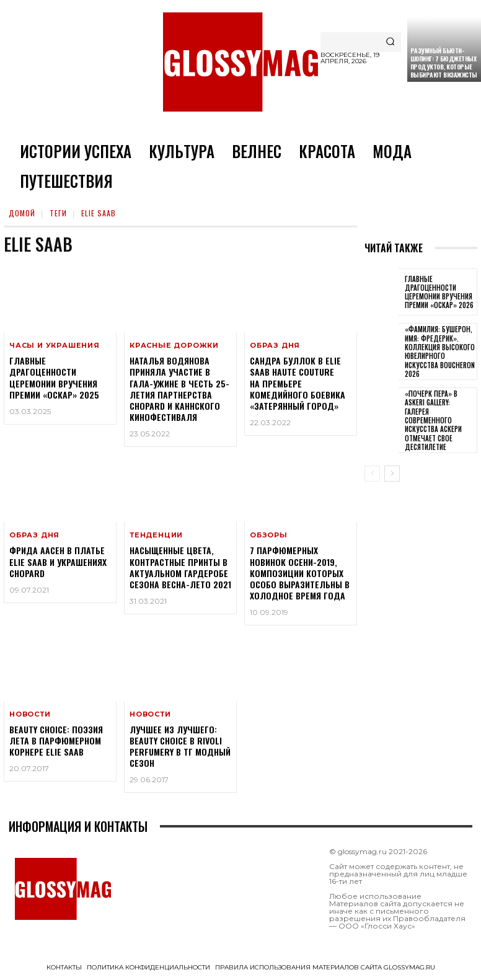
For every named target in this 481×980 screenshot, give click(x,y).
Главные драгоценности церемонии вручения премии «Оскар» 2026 (439, 292)
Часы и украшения (55, 346)
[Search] (390, 42)
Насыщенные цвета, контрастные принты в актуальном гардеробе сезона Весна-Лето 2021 (180, 567)
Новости (30, 714)
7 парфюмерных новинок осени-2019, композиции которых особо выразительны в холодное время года (300, 573)
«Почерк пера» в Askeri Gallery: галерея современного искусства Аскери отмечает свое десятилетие (433, 420)
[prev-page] (372, 474)
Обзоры (269, 535)
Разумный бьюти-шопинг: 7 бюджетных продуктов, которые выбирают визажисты (444, 63)
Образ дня (275, 346)
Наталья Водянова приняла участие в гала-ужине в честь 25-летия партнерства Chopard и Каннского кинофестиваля (179, 389)
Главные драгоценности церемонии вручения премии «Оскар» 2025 (54, 377)
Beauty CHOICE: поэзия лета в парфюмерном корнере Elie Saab (56, 740)
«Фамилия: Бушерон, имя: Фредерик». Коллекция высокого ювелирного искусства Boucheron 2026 (440, 351)
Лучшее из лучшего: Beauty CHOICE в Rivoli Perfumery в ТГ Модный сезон (180, 746)
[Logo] (240, 62)
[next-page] (392, 474)
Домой (22, 213)
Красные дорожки (174, 346)
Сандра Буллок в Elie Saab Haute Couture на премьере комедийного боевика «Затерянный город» (298, 383)
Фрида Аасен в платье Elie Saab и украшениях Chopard (58, 561)
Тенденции (156, 535)
